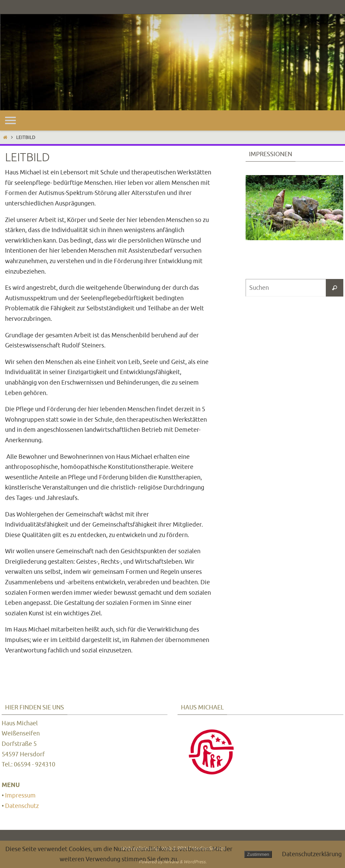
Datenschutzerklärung (312, 854)
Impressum (20, 795)
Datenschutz (22, 806)
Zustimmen (258, 854)
